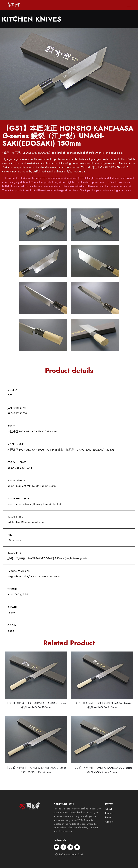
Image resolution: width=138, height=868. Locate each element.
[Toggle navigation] (129, 5)
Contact (109, 829)
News (108, 825)
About (108, 816)
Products (110, 821)
